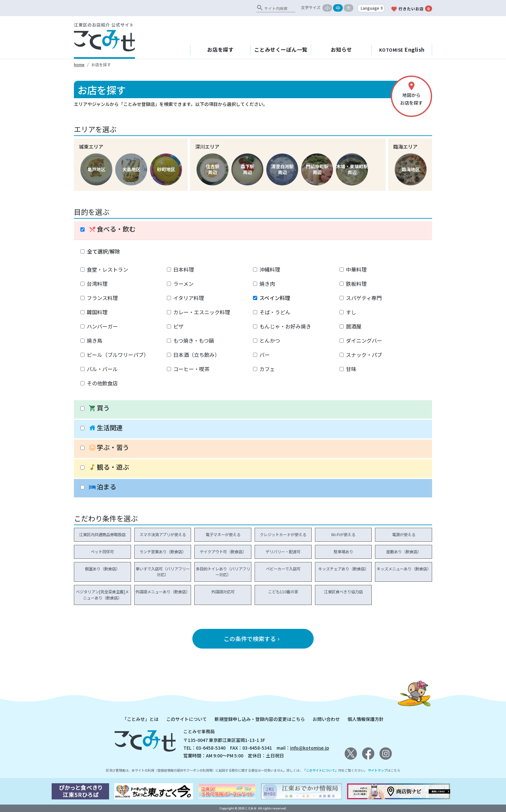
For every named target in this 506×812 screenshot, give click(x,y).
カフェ (267, 369)
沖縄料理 (270, 269)
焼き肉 (267, 284)
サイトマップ (378, 770)
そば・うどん (275, 312)
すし (351, 312)
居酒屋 (354, 326)
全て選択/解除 (104, 251)
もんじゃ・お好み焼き (285, 326)
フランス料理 (102, 298)
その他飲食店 (102, 383)
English (402, 49)
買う (99, 408)
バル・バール (102, 369)
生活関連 (106, 428)
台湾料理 (97, 284)
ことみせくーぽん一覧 (281, 49)
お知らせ (341, 49)
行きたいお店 (411, 9)
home (79, 64)
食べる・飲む (112, 229)
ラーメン (183, 284)
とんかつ (270, 340)
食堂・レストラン (107, 269)
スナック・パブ (364, 355)
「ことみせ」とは (140, 719)
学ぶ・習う (109, 448)
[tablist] (253, 359)
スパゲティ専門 (364, 298)
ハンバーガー (102, 326)
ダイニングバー (364, 340)
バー (265, 355)
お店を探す (221, 49)
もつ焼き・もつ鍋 (194, 340)
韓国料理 (97, 312)
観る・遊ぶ (109, 467)
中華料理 (356, 269)
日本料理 (184, 269)
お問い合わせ (326, 719)
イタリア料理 (189, 298)
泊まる (102, 487)
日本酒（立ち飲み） (197, 355)
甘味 (351, 369)
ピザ (178, 326)
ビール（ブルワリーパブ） (118, 355)
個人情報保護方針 (366, 719)
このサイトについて (187, 719)
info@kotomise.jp (310, 748)
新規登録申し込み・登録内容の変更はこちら (260, 719)
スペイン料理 (275, 298)
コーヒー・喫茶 (191, 369)
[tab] (253, 231)
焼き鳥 (95, 340)
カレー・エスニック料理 (202, 312)
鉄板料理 (356, 284)
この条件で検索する (252, 639)
